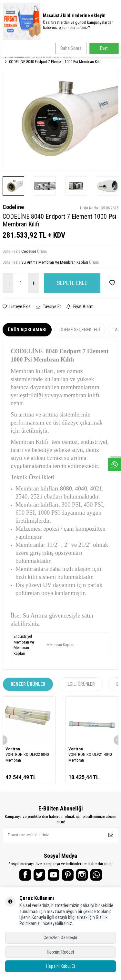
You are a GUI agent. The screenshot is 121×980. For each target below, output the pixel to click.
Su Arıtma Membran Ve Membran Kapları (41, 57)
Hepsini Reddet (60, 952)
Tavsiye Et (48, 307)
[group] (60, 119)
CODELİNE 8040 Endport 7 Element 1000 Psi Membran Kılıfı (55, 62)
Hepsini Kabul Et (61, 966)
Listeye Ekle (17, 307)
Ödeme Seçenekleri (80, 330)
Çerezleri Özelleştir (60, 938)
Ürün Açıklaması (27, 330)
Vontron (13, 749)
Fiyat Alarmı (80, 307)
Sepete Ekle (72, 283)
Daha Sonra (71, 48)
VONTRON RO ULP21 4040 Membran (90, 757)
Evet (104, 48)
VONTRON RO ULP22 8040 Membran (27, 757)
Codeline (13, 207)
